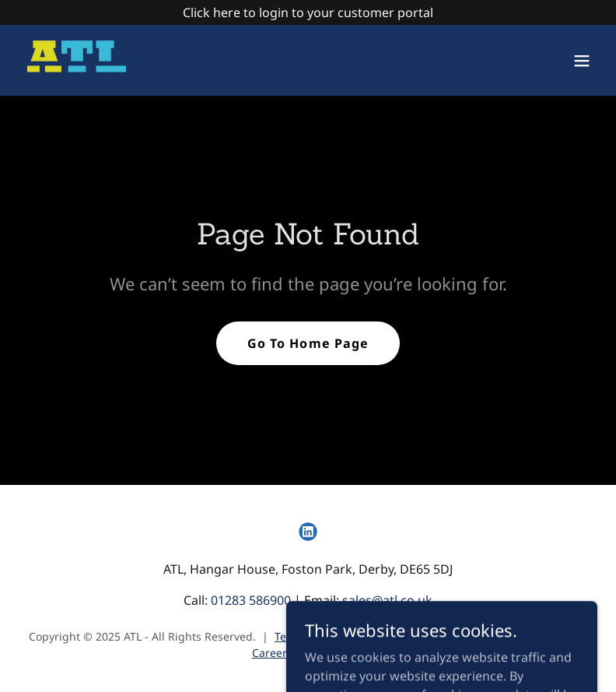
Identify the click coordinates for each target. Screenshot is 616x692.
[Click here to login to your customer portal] (308, 12)
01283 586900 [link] (251, 600)
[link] (77, 60)
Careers (272, 653)
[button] (582, 61)
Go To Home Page (308, 343)
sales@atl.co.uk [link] (387, 600)
